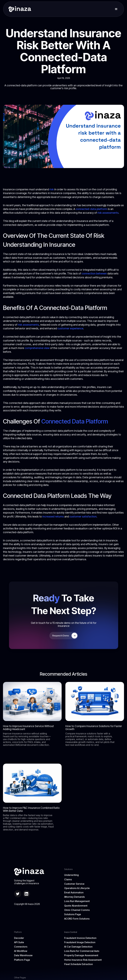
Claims (68, 880)
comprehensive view (37, 348)
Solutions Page (73, 914)
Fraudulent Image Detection (80, 942)
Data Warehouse (23, 955)
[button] (116, 9)
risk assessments (108, 213)
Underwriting (71, 875)
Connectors (21, 947)
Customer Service (74, 884)
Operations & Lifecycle (77, 888)
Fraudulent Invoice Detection (80, 938)
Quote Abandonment (76, 906)
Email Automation (74, 893)
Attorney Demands (74, 897)
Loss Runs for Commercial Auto (82, 951)
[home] (19, 9)
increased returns (53, 516)
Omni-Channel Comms (77, 910)
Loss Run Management (77, 901)
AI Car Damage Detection (78, 947)
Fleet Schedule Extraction (78, 964)
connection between (94, 273)
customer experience (70, 328)
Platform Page (22, 960)
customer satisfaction (83, 516)
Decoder (19, 938)
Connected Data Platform (75, 421)
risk (52, 189)
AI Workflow (21, 951)
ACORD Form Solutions (77, 919)
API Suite (19, 942)
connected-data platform (91, 209)
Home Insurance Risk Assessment (83, 960)
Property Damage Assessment (81, 955)
